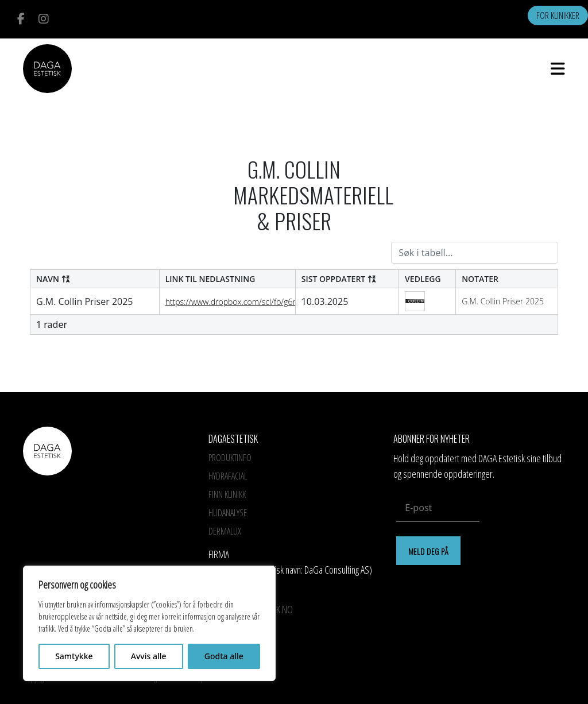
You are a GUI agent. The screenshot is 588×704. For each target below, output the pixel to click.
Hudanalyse (228, 513)
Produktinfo (230, 458)
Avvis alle (149, 656)
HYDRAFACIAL (228, 476)
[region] (149, 623)
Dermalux (225, 531)
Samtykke (74, 656)
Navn (53, 279)
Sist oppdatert (339, 279)
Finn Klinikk (227, 494)
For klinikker (558, 16)
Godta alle (224, 656)
